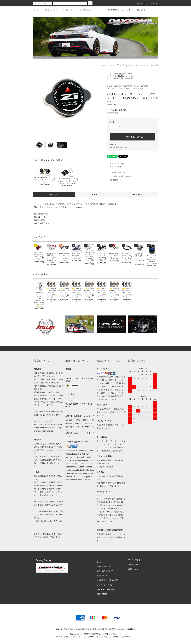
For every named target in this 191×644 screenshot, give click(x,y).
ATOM (104, 594)
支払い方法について (105, 566)
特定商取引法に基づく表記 (119, 147)
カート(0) (152, 3)
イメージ (96, 195)
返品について (114, 144)
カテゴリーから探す (48, 10)
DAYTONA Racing (83, 10)
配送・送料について (105, 571)
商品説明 (54, 195)
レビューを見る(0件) (116, 164)
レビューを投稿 (114, 167)
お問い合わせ (139, 10)
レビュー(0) (137, 195)
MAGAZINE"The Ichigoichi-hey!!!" (118, 10)
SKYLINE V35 (117, 73)
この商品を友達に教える (117, 173)
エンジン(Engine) (128, 73)
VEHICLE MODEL (118, 79)
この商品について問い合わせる (119, 176)
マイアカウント (134, 560)
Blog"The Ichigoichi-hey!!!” (107, 589)
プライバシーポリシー (106, 585)
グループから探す (66, 10)
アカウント (137, 3)
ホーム (36, 10)
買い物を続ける (114, 180)
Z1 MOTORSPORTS (119, 75)
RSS (99, 594)
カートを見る (133, 564)
